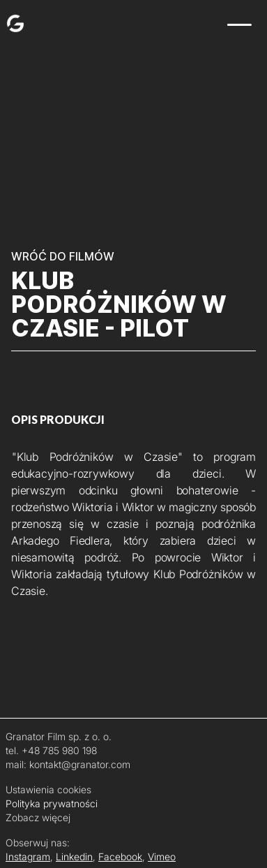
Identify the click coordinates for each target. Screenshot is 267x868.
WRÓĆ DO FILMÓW (63, 256)
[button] (241, 25)
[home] (12, 22)
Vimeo (162, 856)
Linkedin (74, 856)
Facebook (120, 856)
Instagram (28, 856)
